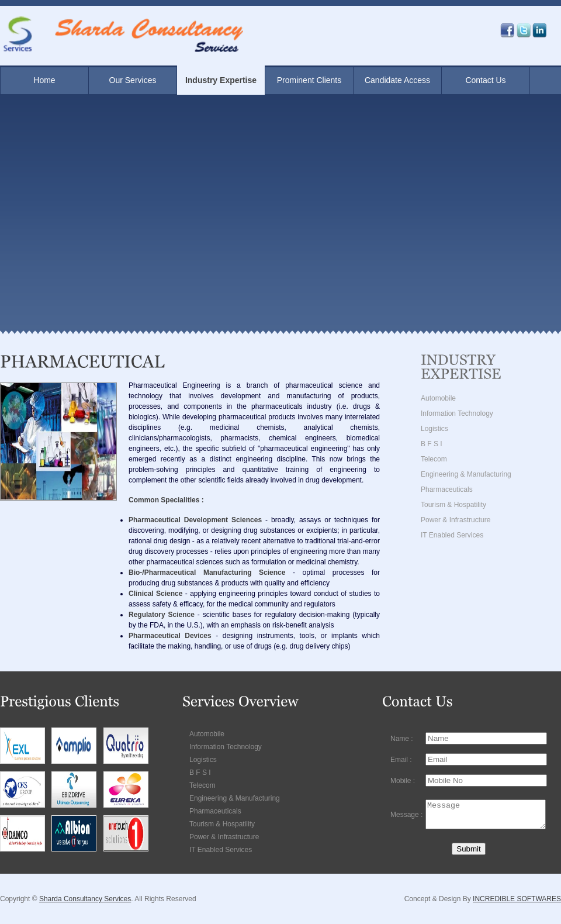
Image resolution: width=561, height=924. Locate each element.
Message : (406, 813)
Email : (401, 758)
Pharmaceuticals (447, 489)
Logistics (434, 429)
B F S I (432, 444)
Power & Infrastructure (456, 520)
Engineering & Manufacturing (466, 474)
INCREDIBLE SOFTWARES (517, 899)
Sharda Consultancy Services (85, 899)
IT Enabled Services (452, 535)
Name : (402, 738)
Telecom (434, 459)
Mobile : (403, 778)
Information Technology (457, 413)
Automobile (438, 398)
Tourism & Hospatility (453, 505)
